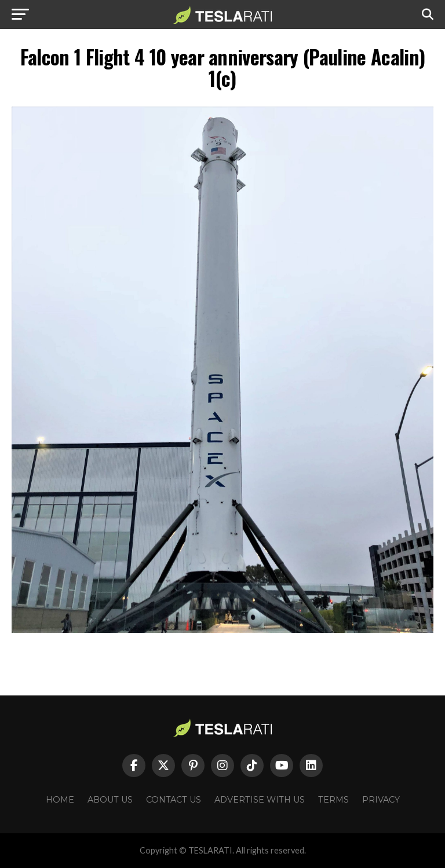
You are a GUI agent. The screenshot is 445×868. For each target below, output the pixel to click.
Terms (333, 800)
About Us (110, 800)
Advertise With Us (260, 800)
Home (60, 800)
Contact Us (174, 800)
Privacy (381, 800)
